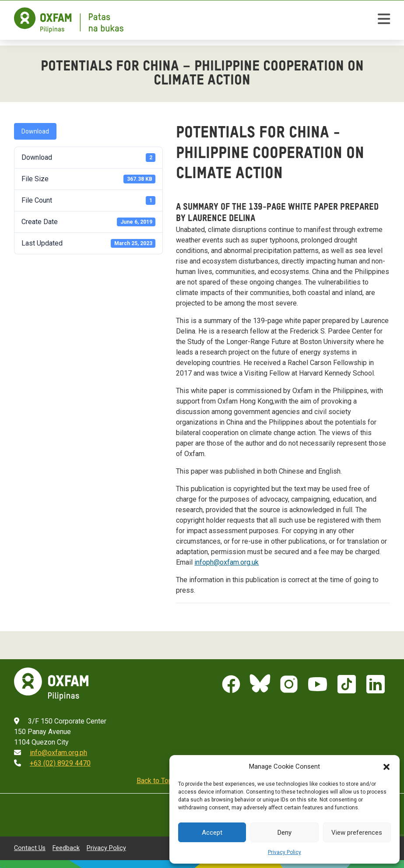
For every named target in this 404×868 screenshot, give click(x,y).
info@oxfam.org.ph (58, 753)
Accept (212, 833)
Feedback (66, 848)
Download (35, 131)
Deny (285, 833)
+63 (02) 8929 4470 (60, 763)
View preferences (357, 833)
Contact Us (30, 848)
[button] (386, 766)
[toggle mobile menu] (384, 20)
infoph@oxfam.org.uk (227, 562)
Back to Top (155, 781)
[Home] (69, 20)
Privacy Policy (285, 852)
